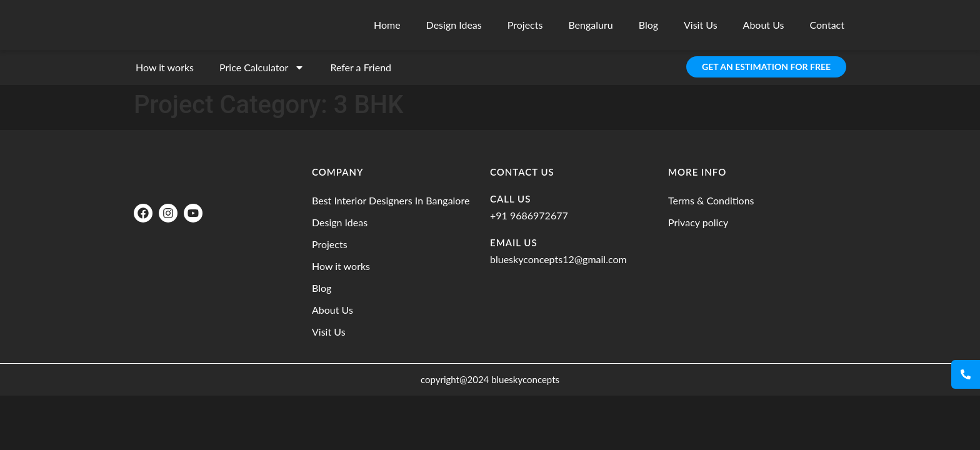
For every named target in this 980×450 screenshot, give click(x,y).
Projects (525, 25)
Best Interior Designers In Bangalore (391, 200)
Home (387, 25)
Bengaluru (590, 25)
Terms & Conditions (711, 200)
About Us (764, 25)
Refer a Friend (361, 67)
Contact (827, 25)
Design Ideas (454, 25)
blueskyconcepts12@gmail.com (558, 259)
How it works (165, 67)
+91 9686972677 (529, 215)
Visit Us (701, 25)
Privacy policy (698, 222)
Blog (648, 25)
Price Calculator (262, 67)
